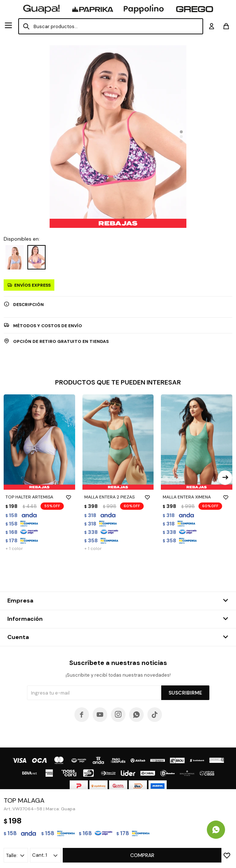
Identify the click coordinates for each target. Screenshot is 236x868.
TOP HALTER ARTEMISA (39, 497)
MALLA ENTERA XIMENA (197, 497)
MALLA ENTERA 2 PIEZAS (118, 497)
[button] (181, 132)
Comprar (142, 855)
